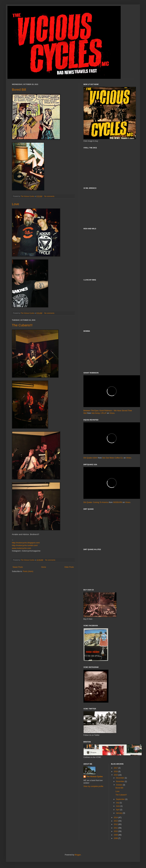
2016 (116, 772)
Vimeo (112, 413)
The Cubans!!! (22, 325)
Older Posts (69, 567)
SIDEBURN (118, 502)
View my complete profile (93, 786)
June (118, 806)
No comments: (50, 196)
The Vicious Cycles (95, 777)
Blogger (78, 855)
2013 (116, 821)
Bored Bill (19, 90)
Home (44, 567)
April (118, 810)
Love (15, 204)
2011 (116, 828)
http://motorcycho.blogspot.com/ (26, 543)
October (119, 785)
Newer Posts (18, 567)
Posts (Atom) (28, 571)
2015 (116, 775)
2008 (116, 838)
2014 (116, 818)
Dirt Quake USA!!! (91, 458)
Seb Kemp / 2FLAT (99, 413)
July (118, 803)
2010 (116, 831)
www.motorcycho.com (21, 548)
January (119, 813)
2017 (116, 768)
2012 (116, 824)
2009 (116, 835)
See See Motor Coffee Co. (113, 458)
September (121, 799)
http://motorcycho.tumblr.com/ (25, 545)
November (120, 781)
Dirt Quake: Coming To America (96, 502)
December (120, 778)
